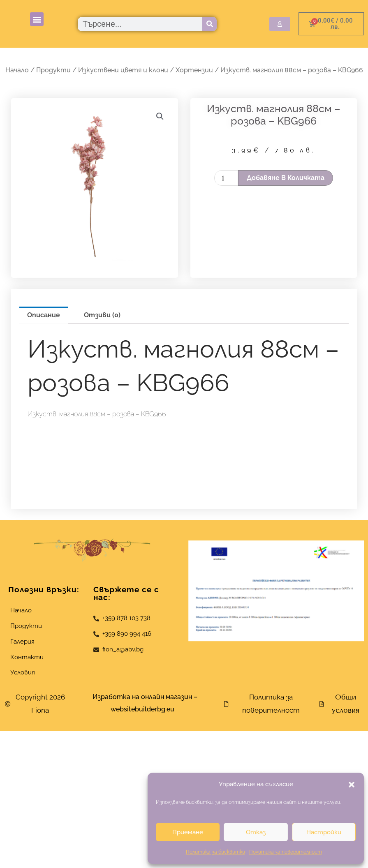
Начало (17, 70)
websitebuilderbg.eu (145, 709)
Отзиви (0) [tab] (102, 315)
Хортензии (194, 70)
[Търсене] (209, 24)
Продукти (53, 70)
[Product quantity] (226, 178)
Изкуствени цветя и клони (123, 70)
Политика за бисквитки (215, 852)
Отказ (256, 832)
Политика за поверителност (286, 852)
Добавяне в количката (286, 178)
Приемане (188, 832)
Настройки (324, 832)
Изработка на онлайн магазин (142, 697)
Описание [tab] (44, 315)
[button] (352, 785)
